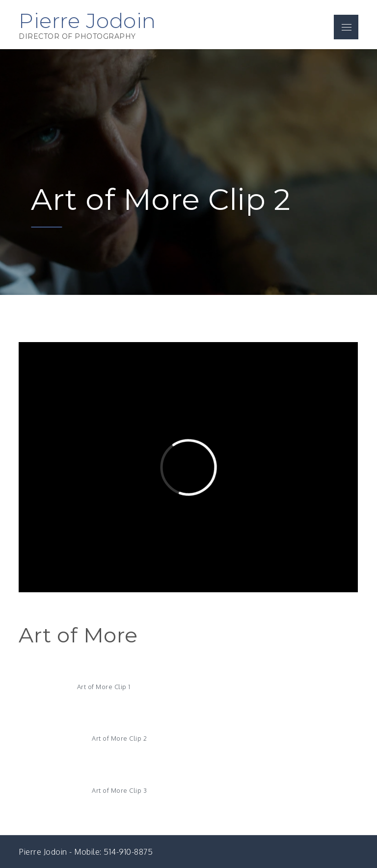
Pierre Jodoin (87, 21)
